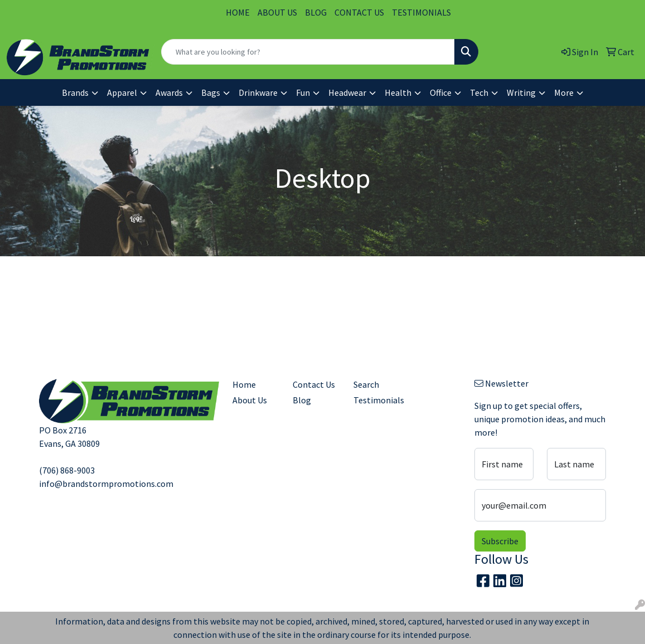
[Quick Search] (308, 52)
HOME (238, 12)
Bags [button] (211, 92)
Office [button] (441, 92)
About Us (250, 400)
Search (366, 384)
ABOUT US (277, 12)
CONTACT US (359, 12)
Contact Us (314, 384)
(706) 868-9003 (67, 470)
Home (244, 384)
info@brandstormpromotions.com (106, 484)
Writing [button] (521, 92)
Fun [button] (303, 92)
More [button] (564, 92)
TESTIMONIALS (421, 12)
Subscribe (500, 541)
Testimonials (377, 400)
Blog (302, 400)
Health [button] (398, 92)
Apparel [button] (122, 92)
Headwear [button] (347, 92)
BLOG (316, 12)
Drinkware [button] (258, 92)
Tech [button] (479, 92)
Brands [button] (75, 92)
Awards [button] (169, 92)
